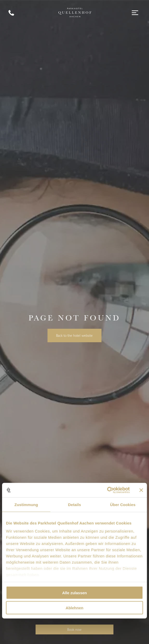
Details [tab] (74, 504)
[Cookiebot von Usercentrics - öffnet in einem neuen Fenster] (107, 490)
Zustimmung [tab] (26, 504)
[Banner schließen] (141, 490)
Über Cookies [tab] (123, 504)
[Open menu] (135, 13)
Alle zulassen (74, 593)
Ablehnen (74, 608)
